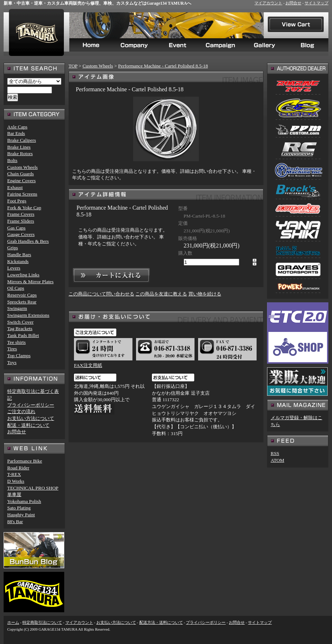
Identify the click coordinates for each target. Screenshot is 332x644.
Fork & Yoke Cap (24, 208)
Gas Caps (16, 228)
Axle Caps (17, 127)
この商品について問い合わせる (101, 294)
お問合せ (293, 3)
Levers (14, 268)
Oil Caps (16, 288)
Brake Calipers (22, 140)
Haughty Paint (21, 515)
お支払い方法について (31, 418)
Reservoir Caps (22, 295)
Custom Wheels (98, 66)
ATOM (278, 460)
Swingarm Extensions (28, 315)
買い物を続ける (205, 294)
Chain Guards (21, 174)
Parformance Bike (25, 461)
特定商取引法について (42, 623)
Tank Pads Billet (23, 335)
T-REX (14, 474)
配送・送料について (28, 425)
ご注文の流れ (21, 411)
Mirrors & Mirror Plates (30, 282)
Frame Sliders (21, 221)
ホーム (13, 623)
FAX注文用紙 (88, 365)
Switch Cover (20, 322)
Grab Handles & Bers (28, 241)
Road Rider (18, 468)
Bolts (12, 160)
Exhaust (15, 187)
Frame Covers (21, 214)
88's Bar (15, 522)
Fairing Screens (22, 194)
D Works (16, 481)
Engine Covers (21, 181)
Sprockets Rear (22, 302)
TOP (73, 66)
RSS (275, 453)
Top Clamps (19, 356)
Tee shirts (16, 342)
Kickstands (18, 261)
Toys (12, 362)
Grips (13, 248)
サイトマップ (316, 3)
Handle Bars (19, 255)
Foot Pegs (17, 201)
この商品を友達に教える (161, 294)
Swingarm (17, 308)
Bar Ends (16, 133)
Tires (12, 349)
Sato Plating (19, 508)
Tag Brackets (20, 328)
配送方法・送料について (161, 623)
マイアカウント (268, 3)
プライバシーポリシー (31, 405)
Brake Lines (19, 147)
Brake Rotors (20, 154)
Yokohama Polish (24, 501)
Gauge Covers (21, 234)
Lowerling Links (23, 275)
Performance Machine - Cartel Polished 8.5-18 (163, 66)
